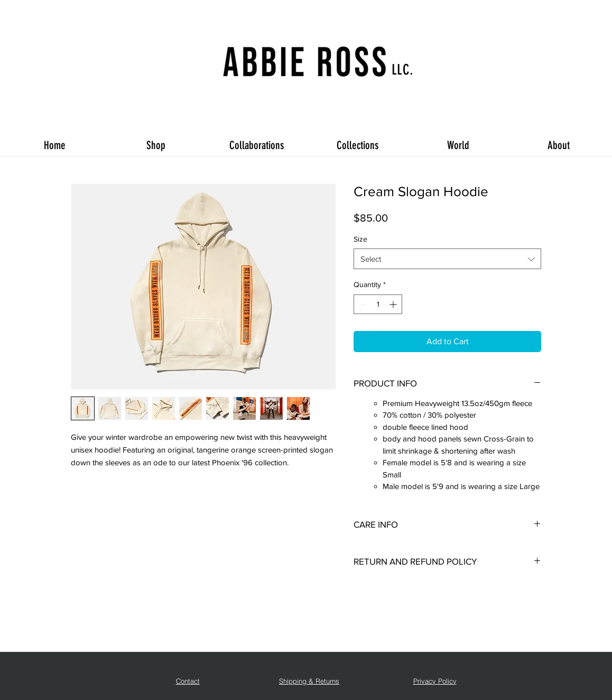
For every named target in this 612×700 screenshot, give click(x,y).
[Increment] (394, 304)
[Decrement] (362, 304)
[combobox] (447, 259)
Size (360, 239)
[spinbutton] (378, 304)
